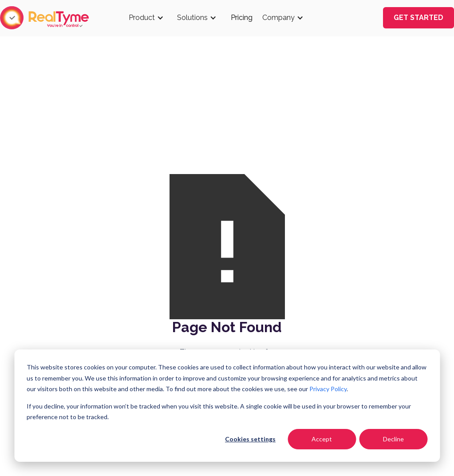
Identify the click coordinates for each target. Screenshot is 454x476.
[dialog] (227, 406)
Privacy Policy (328, 389)
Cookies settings (250, 439)
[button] (148, 18)
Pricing (242, 18)
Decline (393, 439)
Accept (322, 439)
